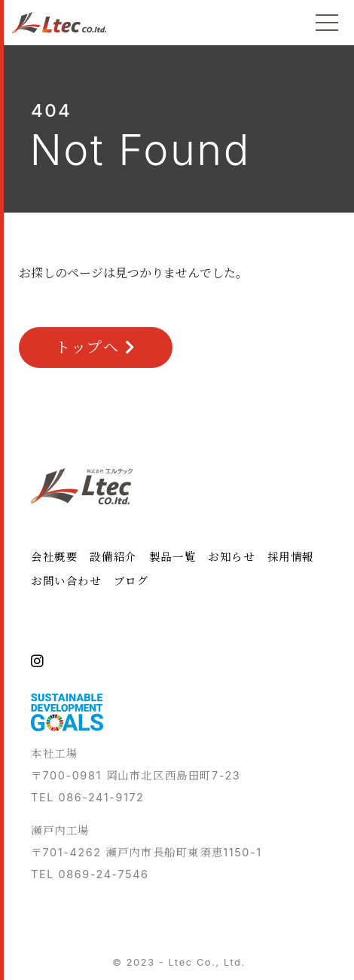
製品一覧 (172, 557)
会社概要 (54, 557)
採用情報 (291, 557)
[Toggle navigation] (327, 23)
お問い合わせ (66, 581)
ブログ (131, 581)
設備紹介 (113, 557)
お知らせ (231, 557)
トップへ (96, 348)
